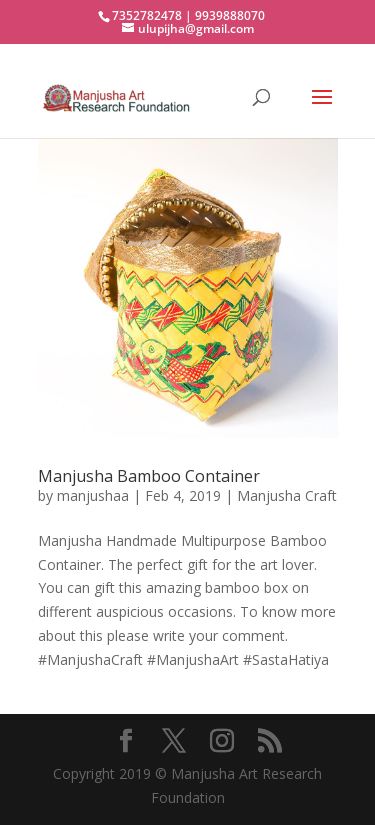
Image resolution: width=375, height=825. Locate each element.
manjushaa (93, 495)
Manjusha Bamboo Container (149, 476)
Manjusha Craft (287, 495)
